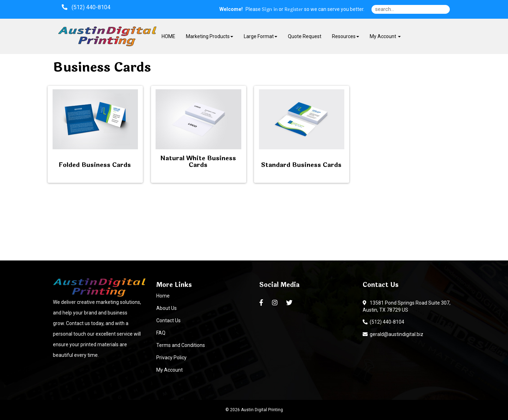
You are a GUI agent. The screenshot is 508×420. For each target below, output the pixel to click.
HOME (168, 36)
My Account (170, 370)
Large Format (261, 36)
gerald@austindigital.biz (393, 334)
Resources (346, 36)
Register (294, 10)
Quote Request (305, 36)
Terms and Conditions (181, 345)
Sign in (270, 10)
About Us (167, 308)
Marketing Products (210, 36)
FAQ (161, 333)
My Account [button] (385, 36)
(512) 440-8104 (383, 322)
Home (163, 296)
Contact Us (168, 320)
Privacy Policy (171, 358)
